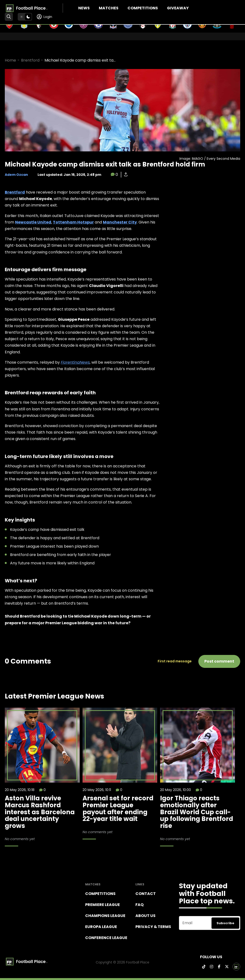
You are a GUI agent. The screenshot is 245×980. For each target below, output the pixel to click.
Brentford (30, 60)
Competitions (143, 8)
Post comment (219, 661)
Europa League (101, 927)
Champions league (105, 916)
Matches (109, 8)
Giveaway (178, 8)
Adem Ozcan (16, 175)
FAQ (139, 905)
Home (10, 60)
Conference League (106, 938)
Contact (146, 894)
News (84, 8)
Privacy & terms (153, 927)
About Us (145, 916)
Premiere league (103, 905)
